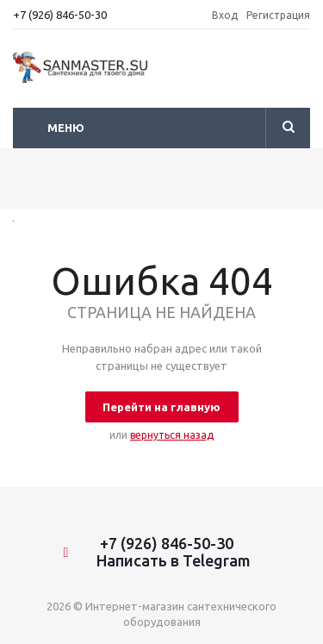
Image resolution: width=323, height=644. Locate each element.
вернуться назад (172, 435)
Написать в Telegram (167, 560)
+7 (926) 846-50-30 (60, 15)
